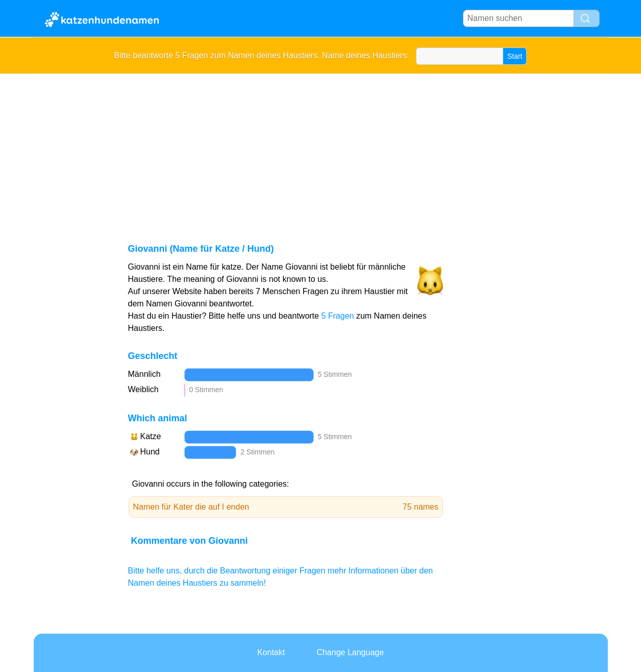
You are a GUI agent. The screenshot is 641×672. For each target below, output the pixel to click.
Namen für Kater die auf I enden (286, 507)
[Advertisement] (321, 150)
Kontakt (271, 652)
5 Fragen (337, 316)
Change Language (350, 652)
